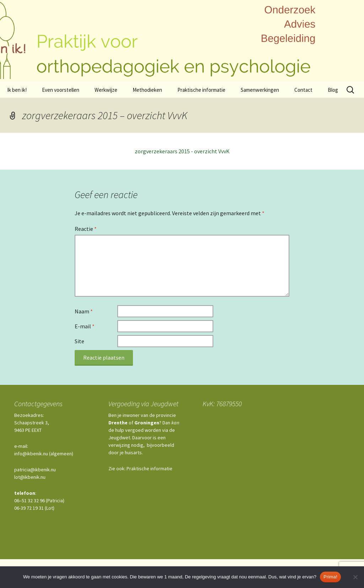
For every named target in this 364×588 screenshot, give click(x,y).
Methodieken (147, 90)
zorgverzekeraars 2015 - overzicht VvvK (182, 151)
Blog (333, 90)
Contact (303, 90)
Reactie (86, 229)
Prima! (330, 577)
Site (79, 341)
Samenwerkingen (260, 90)
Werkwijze (106, 90)
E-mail (85, 326)
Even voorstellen (61, 90)
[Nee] (355, 577)
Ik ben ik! (17, 90)
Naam (84, 311)
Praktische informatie (201, 90)
